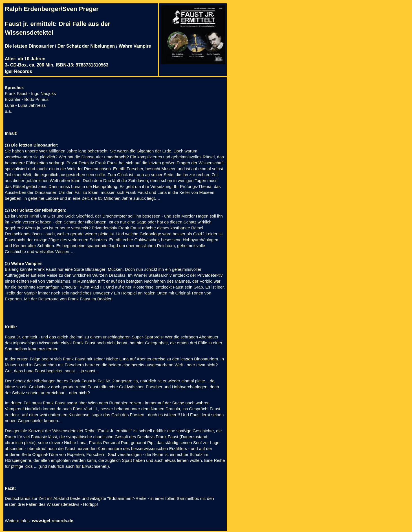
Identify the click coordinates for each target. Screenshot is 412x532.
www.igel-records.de (52, 521)
